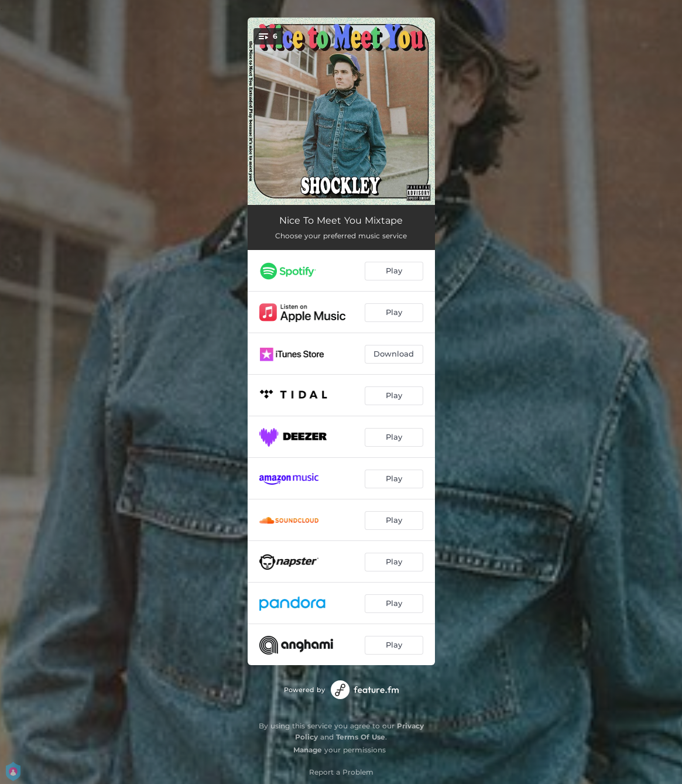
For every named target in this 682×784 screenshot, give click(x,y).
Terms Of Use (361, 737)
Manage (308, 750)
